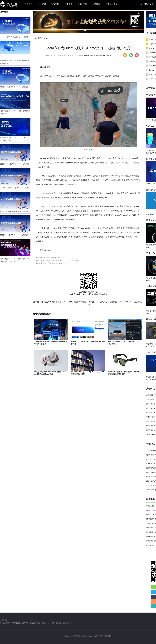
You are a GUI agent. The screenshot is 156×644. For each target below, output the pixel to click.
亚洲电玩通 (67, 623)
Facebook (85, 55)
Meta (91, 55)
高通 (43, 623)
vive (48, 623)
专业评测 (42, 4)
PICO (52, 623)
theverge (49, 250)
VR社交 (78, 55)
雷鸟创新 (59, 623)
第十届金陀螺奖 (5, 623)
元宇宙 (96, 55)
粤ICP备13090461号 (104, 636)
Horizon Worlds (105, 55)
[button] (85, 30)
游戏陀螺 (33, 623)
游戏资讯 (55, 4)
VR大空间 (82, 4)
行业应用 (69, 4)
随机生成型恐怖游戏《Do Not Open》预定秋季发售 (60, 302)
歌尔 (39, 623)
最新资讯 (28, 4)
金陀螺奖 (96, 4)
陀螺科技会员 (112, 4)
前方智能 (25, 623)
